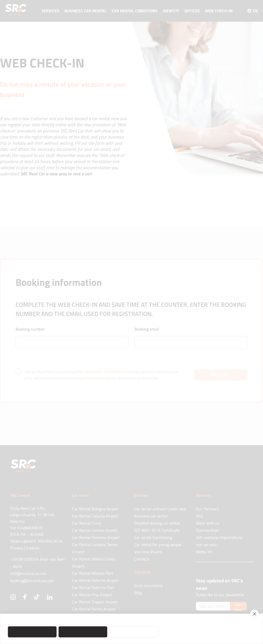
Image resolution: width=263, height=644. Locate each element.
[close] (254, 614)
